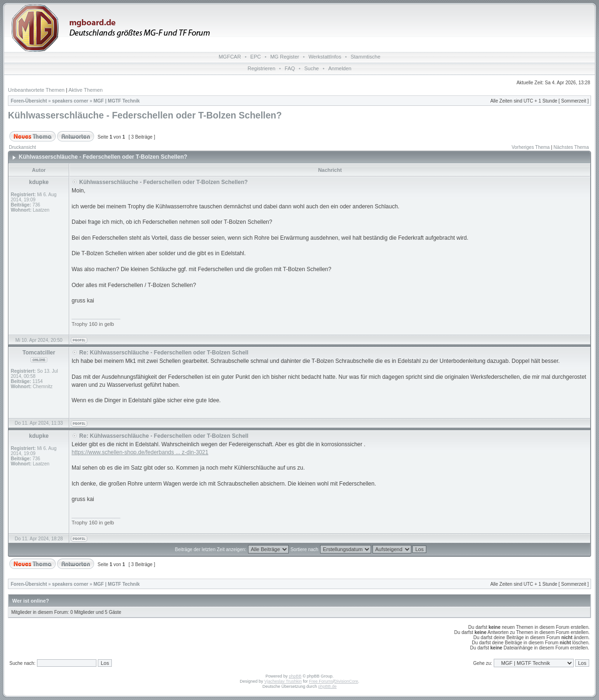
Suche (311, 68)
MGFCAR (230, 57)
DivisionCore (346, 681)
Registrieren (261, 68)
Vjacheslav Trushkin (283, 681)
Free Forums (321, 681)
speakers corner (70, 101)
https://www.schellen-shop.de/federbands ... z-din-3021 (140, 452)
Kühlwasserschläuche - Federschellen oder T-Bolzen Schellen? (145, 115)
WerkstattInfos (325, 57)
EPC (256, 57)
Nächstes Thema (571, 147)
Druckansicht (22, 147)
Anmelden (340, 68)
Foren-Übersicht (29, 101)
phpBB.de (328, 686)
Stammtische (365, 57)
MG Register (285, 57)
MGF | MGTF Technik (117, 101)
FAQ (290, 68)
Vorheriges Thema (531, 147)
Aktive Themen (85, 90)
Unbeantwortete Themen (36, 90)
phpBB (295, 676)
